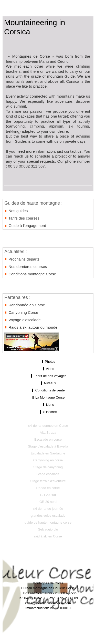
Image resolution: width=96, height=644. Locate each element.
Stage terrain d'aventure (48, 481)
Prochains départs (22, 259)
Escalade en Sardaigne (48, 453)
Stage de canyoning (48, 467)
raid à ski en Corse (48, 536)
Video (48, 369)
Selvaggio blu (48, 529)
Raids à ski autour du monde (31, 327)
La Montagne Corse (48, 398)
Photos (48, 362)
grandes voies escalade (48, 516)
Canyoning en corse (48, 460)
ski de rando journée (48, 509)
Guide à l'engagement (25, 226)
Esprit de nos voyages (48, 376)
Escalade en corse (48, 439)
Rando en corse (48, 488)
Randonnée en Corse (25, 305)
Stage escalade (48, 474)
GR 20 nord (48, 502)
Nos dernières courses (26, 267)
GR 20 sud (48, 495)
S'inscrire (48, 412)
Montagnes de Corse (48, 6)
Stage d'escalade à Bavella (48, 446)
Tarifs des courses (22, 218)
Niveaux (48, 383)
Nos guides (16, 211)
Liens (48, 405)
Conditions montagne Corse (30, 274)
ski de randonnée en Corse (48, 426)
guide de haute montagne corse (48, 522)
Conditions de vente (48, 390)
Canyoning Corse (21, 312)
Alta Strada (48, 433)
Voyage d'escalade (23, 320)
